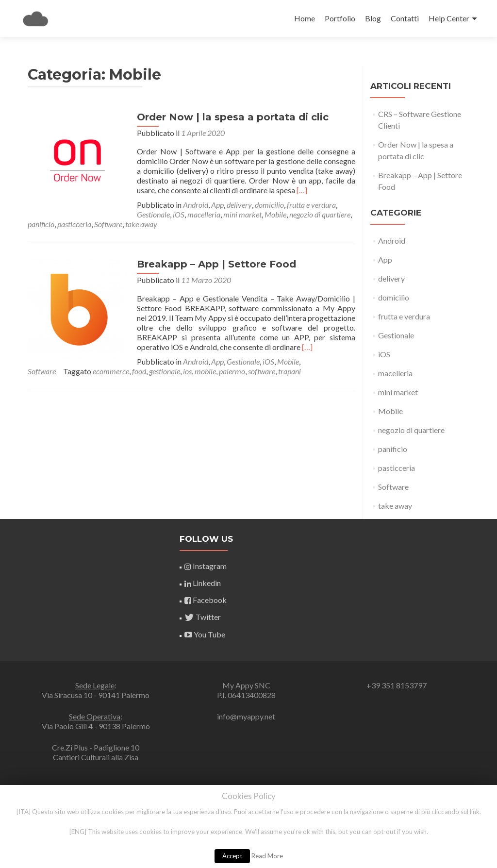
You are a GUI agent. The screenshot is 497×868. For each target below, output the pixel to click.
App (215, 205)
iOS (69, 214)
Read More (267, 856)
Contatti (405, 18)
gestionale (330, 361)
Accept (232, 856)
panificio (257, 214)
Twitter (203, 617)
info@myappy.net (246, 716)
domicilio (267, 205)
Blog (373, 18)
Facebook (206, 600)
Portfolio (340, 18)
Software (325, 214)
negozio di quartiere (211, 214)
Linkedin (203, 583)
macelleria (95, 214)
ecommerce (276, 361)
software (106, 371)
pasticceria (291, 214)
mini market (133, 214)
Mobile (166, 214)
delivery (237, 205)
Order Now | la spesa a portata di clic (230, 117)
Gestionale (44, 214)
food (304, 361)
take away (395, 506)
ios (32, 371)
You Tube (205, 634)
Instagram (206, 566)
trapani (134, 371)
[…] (299, 190)
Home (305, 18)
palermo (77, 371)
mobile (50, 371)
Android (193, 205)
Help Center (449, 18)
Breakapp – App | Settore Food (214, 264)
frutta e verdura (309, 205)
